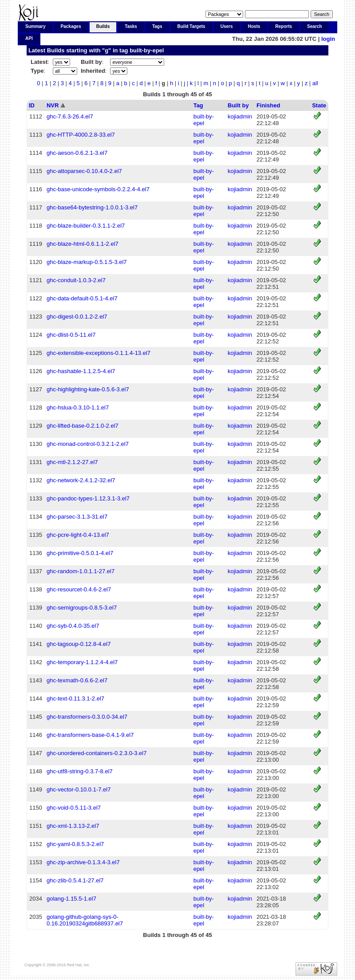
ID (32, 105)
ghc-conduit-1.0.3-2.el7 (76, 280)
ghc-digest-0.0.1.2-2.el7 (77, 317)
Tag (198, 105)
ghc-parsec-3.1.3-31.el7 (77, 517)
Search (314, 26)
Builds (103, 26)
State (319, 105)
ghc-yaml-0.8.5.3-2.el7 (75, 844)
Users (227, 26)
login (328, 39)
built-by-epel (147, 50)
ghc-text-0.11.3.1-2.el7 (75, 699)
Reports (284, 26)
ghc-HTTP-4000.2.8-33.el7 (81, 135)
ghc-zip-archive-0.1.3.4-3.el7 (83, 862)
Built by (238, 105)
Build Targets (191, 26)
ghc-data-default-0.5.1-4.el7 (82, 298)
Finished (268, 105)
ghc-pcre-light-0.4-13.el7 (78, 535)
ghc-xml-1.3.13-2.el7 (73, 826)
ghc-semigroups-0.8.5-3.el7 (82, 608)
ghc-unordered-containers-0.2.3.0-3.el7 (97, 753)
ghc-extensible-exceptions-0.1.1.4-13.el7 (99, 353)
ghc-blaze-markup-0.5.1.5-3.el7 (87, 262)
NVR (53, 105)
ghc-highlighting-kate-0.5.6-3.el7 (88, 389)
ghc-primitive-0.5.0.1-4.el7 (80, 553)
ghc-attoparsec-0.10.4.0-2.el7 (84, 171)
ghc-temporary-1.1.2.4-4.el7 (82, 662)
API (29, 38)
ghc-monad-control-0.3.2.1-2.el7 (88, 444)
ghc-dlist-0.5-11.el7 (71, 335)
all (315, 83)
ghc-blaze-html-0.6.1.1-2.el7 (83, 244)
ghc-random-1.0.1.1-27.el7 (81, 571)
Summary (35, 26)
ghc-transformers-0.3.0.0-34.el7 (87, 717)
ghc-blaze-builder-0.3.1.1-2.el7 (86, 226)
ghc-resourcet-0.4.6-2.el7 (79, 589)
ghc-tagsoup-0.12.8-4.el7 (79, 644)
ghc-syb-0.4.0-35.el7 (73, 626)
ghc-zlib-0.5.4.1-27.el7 (75, 880)
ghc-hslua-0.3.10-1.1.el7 (78, 407)
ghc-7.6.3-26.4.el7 (70, 116)
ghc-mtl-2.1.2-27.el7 (72, 462)
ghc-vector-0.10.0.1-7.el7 (79, 789)
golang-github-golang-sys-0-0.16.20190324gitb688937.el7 (85, 920)
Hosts (254, 26)
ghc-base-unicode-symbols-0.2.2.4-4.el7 (98, 189)
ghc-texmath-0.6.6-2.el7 (77, 680)
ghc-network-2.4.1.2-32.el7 (81, 480)
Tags (157, 26)
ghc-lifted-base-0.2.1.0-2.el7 (83, 426)
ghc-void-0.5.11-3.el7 (74, 808)
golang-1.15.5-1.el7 (71, 899)
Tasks (131, 26)
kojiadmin (240, 116)
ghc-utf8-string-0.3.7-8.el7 (80, 771)
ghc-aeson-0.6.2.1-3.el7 (77, 153)
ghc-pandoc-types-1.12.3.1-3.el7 (88, 498)
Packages (71, 26)
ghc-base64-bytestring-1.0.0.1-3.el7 (92, 207)
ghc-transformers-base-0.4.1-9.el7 (90, 735)
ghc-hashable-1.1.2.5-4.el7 (81, 371)
